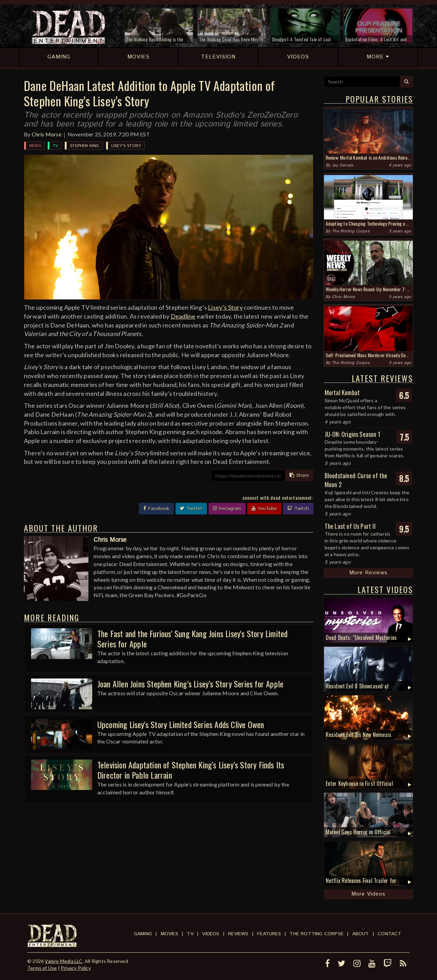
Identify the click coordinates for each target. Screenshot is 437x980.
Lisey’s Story (225, 307)
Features (269, 934)
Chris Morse (47, 134)
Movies (170, 934)
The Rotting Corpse (351, 231)
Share (299, 475)
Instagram (227, 509)
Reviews (238, 934)
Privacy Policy (76, 968)
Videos (211, 934)
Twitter (191, 509)
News (35, 146)
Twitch (298, 509)
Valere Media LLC (64, 961)
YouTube (264, 509)
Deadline (183, 316)
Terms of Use (42, 968)
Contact (389, 934)
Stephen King (84, 146)
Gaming (143, 934)
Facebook (156, 509)
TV (55, 146)
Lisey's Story (126, 146)
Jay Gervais (343, 165)
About (361, 934)
